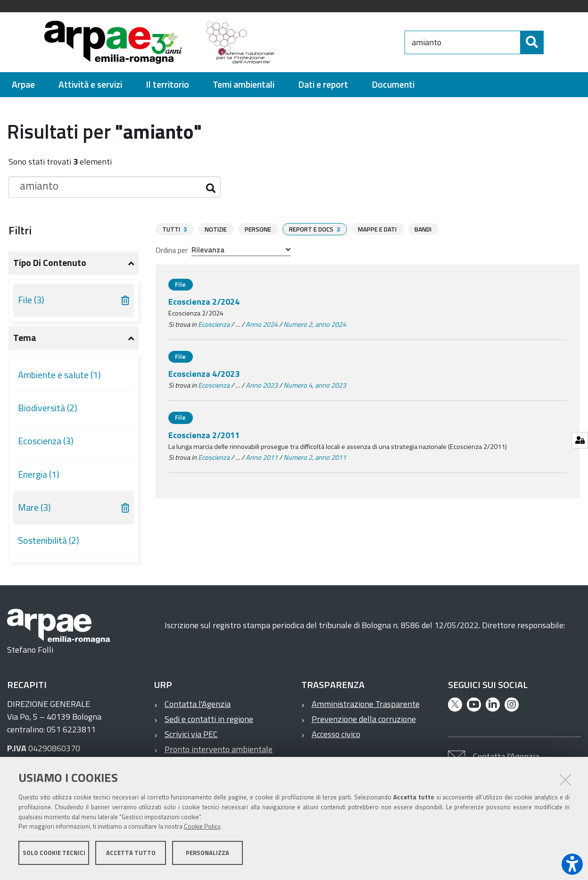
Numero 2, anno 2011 (315, 457)
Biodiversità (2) (48, 408)
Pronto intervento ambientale (219, 749)
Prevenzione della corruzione (364, 719)
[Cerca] (552, 42)
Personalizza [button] (207, 855)
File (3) (31, 300)
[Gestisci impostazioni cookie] (580, 440)
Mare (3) (34, 507)
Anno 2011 (262, 457)
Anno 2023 (262, 385)
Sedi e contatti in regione (209, 719)
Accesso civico (336, 734)
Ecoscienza (214, 324)
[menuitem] (23, 85)
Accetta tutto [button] (131, 855)
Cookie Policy (202, 830)
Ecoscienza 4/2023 (204, 373)
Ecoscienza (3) (46, 441)
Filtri (20, 230)
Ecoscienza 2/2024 (204, 301)
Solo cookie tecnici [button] (54, 855)
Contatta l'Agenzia (198, 704)
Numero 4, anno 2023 (315, 385)
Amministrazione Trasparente (366, 704)
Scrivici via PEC (191, 734)
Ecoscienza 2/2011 (204, 435)
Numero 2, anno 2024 (315, 324)
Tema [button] (25, 338)
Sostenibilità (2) (49, 540)
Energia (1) (39, 474)
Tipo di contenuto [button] (50, 263)
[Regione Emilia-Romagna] (344, 42)
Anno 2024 (262, 324)
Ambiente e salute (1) (59, 375)
